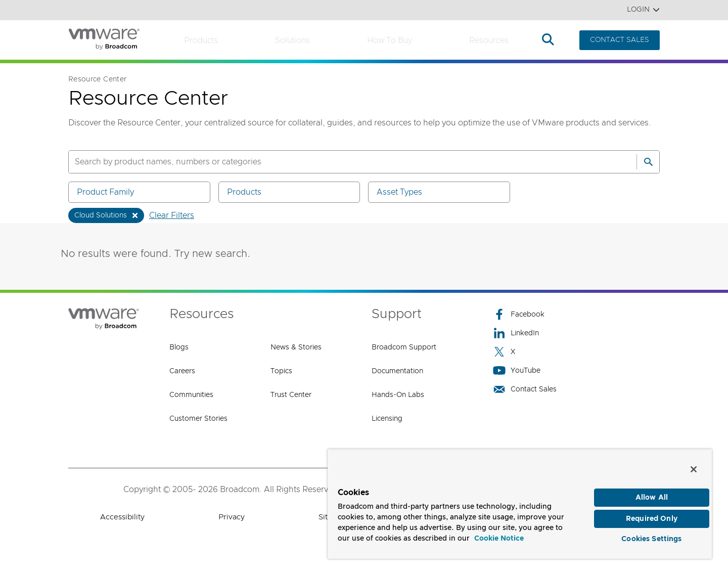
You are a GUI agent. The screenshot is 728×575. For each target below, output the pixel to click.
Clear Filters (172, 215)
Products (201, 40)
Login (643, 10)
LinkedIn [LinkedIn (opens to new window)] (516, 333)
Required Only (652, 514)
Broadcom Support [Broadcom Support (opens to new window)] (404, 347)
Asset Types (441, 192)
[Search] (648, 162)
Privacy (232, 517)
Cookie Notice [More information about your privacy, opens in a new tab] (499, 532)
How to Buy (390, 40)
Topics (281, 371)
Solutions (292, 40)
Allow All (652, 491)
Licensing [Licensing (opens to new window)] (387, 419)
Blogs (179, 347)
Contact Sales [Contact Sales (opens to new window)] (525, 389)
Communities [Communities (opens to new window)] (191, 395)
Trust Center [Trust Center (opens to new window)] (291, 395)
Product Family (141, 192)
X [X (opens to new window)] (504, 352)
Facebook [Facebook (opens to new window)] (519, 314)
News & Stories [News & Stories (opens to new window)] (296, 347)
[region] (520, 500)
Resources (489, 40)
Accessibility (122, 517)
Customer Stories (198, 419)
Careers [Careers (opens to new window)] (182, 371)
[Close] (694, 462)
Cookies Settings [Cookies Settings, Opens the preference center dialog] (651, 537)
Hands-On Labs (398, 395)
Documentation (397, 371)
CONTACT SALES (620, 40)
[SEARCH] (342, 162)
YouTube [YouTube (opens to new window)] (517, 370)
